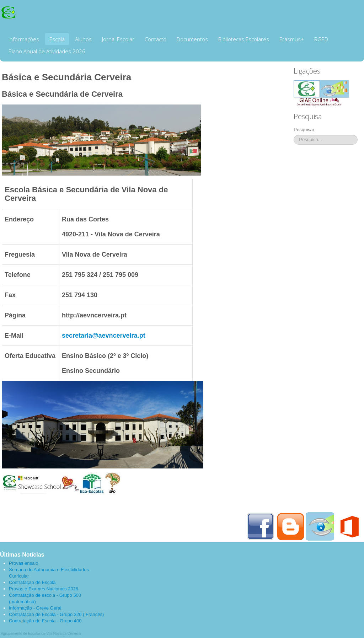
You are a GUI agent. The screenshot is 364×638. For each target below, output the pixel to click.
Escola (57, 39)
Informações (24, 39)
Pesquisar (304, 130)
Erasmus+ (292, 39)
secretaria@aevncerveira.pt (104, 336)
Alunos (83, 39)
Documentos (192, 39)
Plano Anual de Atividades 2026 (47, 51)
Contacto (156, 39)
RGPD (321, 39)
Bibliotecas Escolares (244, 39)
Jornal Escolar (118, 39)
